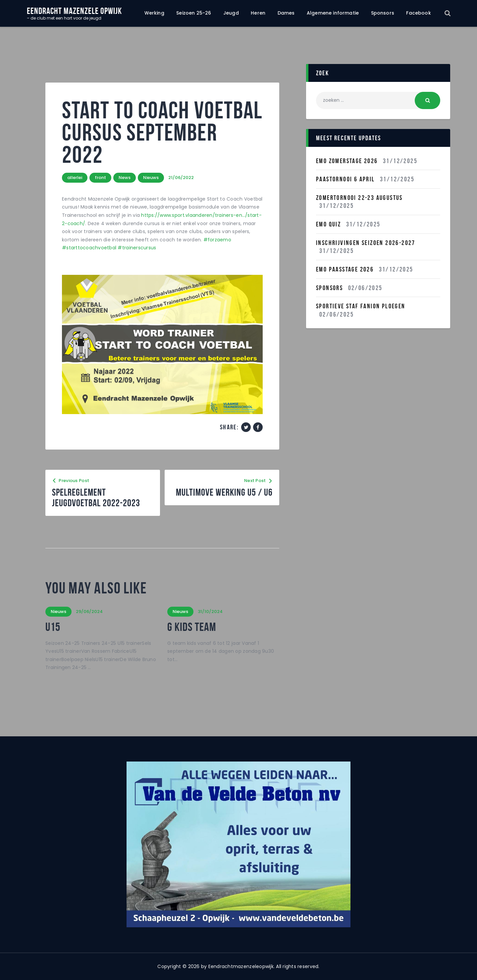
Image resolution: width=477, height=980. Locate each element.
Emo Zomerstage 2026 (347, 161)
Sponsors (329, 288)
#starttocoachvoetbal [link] (89, 248)
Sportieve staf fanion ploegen (361, 306)
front (100, 178)
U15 (53, 627)
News (125, 178)
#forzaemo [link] (217, 240)
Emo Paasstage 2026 (345, 269)
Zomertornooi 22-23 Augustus (359, 198)
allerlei (75, 178)
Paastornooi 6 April (345, 179)
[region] (238, 844)
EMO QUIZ (328, 224)
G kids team (192, 627)
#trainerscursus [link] (137, 248)
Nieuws (151, 178)
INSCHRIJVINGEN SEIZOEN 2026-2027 (366, 243)
